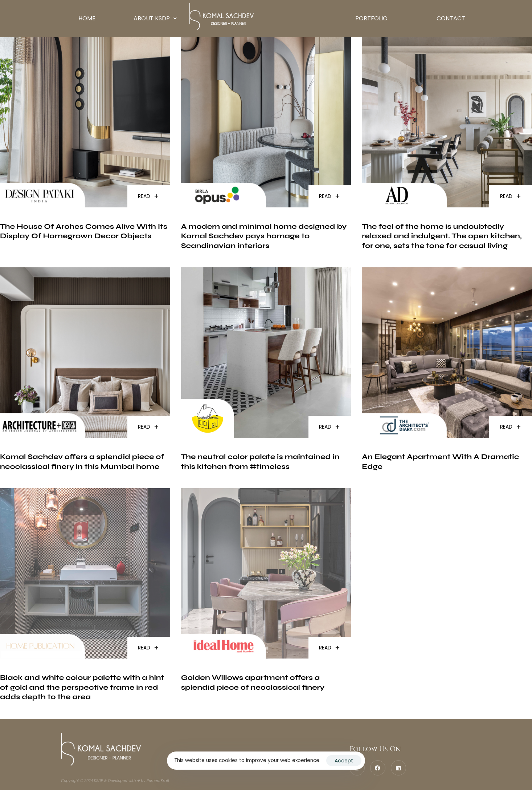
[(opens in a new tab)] (85, 139)
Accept (344, 761)
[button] (155, 19)
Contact (451, 18)
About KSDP (155, 18)
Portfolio (371, 18)
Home (87, 18)
